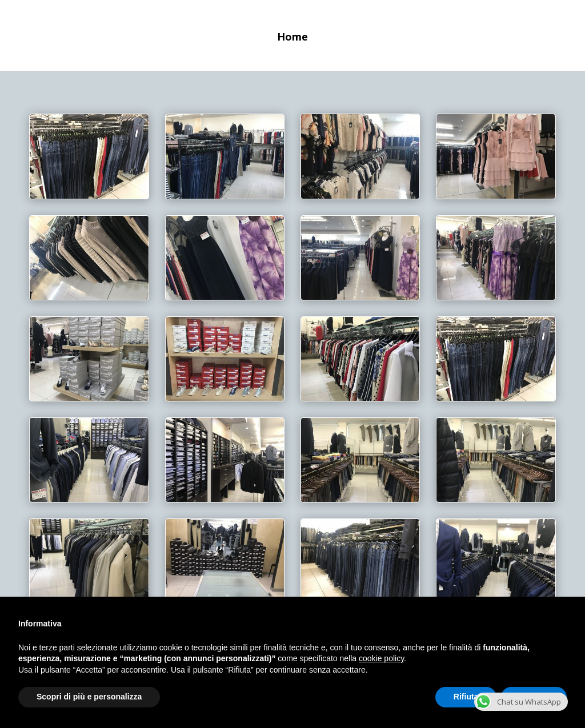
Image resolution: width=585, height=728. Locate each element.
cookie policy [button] (381, 658)
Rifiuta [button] (466, 697)
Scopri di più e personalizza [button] (89, 697)
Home (292, 38)
